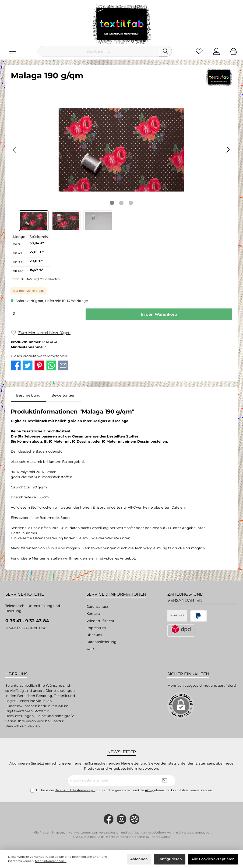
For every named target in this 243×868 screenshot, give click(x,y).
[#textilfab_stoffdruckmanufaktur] (121, 819)
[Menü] (13, 51)
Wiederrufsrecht (100, 621)
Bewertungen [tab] (64, 395)
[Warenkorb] (232, 51)
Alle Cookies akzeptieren (213, 859)
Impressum (96, 628)
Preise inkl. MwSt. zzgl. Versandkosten (35, 279)
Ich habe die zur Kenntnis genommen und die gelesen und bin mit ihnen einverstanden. (124, 790)
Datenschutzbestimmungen (75, 790)
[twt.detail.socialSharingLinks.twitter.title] (28, 365)
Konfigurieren (170, 859)
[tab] (28, 396)
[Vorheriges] (15, 150)
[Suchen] (165, 51)
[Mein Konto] (216, 51)
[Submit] (165, 781)
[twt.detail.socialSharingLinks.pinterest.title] (39, 365)
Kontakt (93, 614)
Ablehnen (139, 859)
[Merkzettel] (199, 51)
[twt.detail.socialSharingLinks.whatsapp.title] (51, 365)
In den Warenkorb (159, 314)
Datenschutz (97, 607)
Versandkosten (110, 833)
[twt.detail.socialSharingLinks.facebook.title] (16, 365)
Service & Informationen (116, 594)
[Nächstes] (228, 150)
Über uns (94, 635)
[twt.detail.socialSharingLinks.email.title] (63, 365)
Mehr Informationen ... (51, 861)
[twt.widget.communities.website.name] (134, 819)
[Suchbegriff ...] (98, 51)
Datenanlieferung (101, 642)
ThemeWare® (160, 837)
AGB (90, 649)
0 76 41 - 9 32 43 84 (27, 621)
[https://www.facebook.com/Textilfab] (109, 819)
